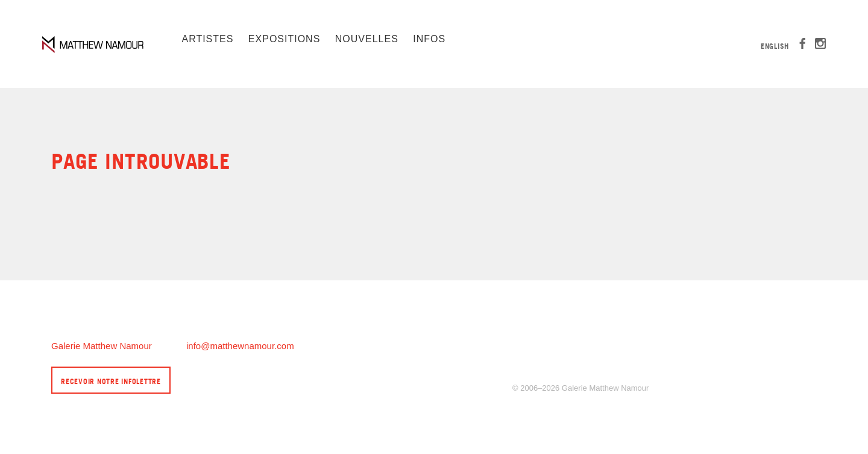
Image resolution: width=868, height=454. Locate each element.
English (775, 46)
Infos (429, 39)
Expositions (284, 39)
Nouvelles (367, 39)
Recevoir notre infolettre (111, 381)
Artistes (207, 39)
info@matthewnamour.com (240, 346)
